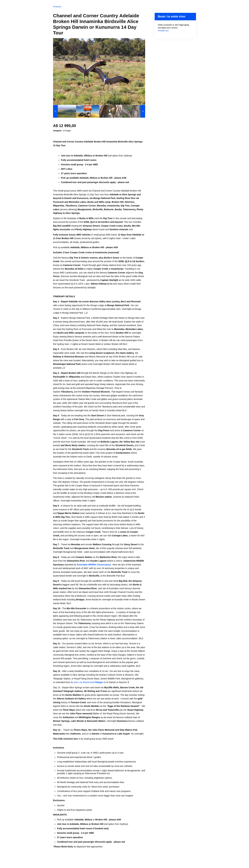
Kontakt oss (163, 31)
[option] (65, 111)
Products (57, 7)
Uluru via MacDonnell (88, 682)
